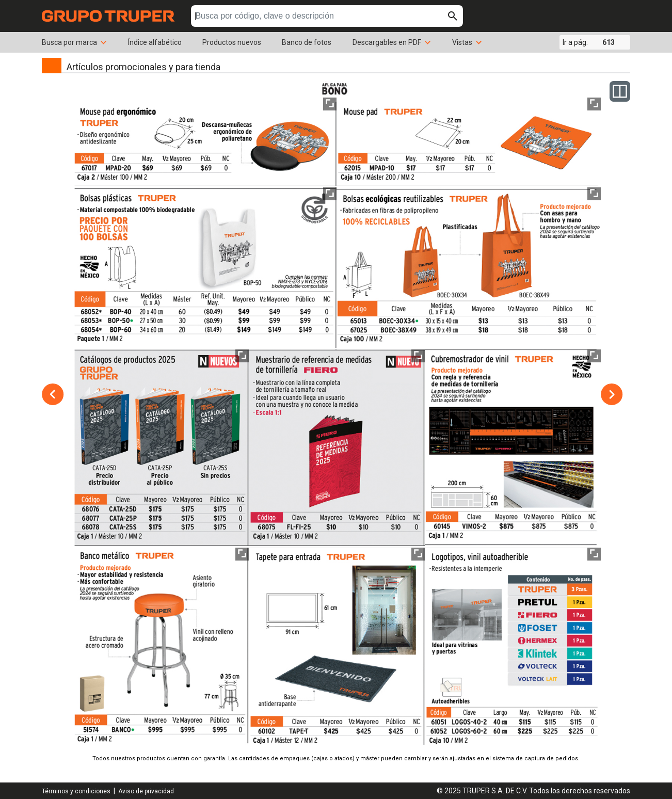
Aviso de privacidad (146, 791)
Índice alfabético (155, 42)
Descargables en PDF (392, 42)
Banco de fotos (307, 42)
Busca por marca (75, 42)
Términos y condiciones (76, 791)
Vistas (467, 42)
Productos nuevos (232, 42)
